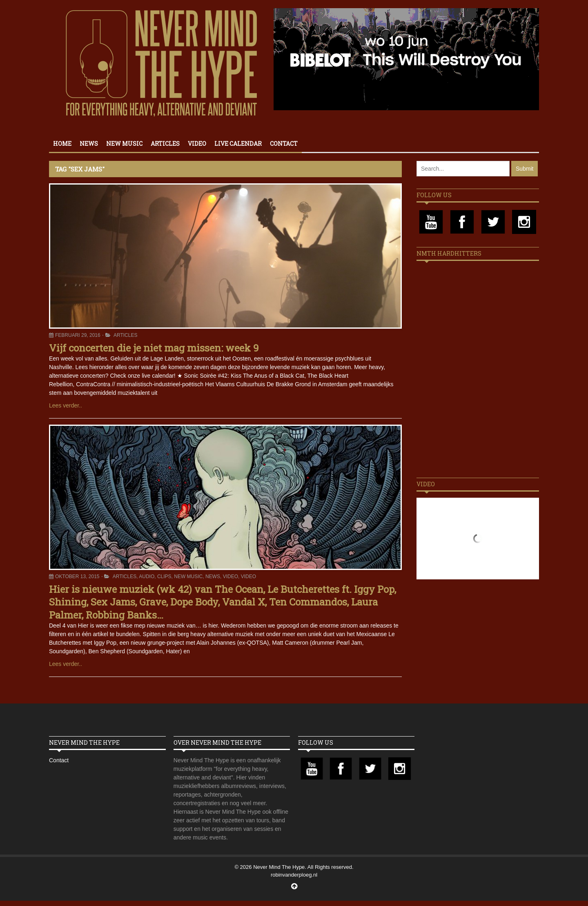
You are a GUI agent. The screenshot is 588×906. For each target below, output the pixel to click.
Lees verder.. (66, 405)
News (89, 144)
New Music (124, 144)
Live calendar (238, 144)
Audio (147, 577)
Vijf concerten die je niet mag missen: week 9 (154, 348)
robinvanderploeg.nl (294, 875)
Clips (164, 577)
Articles (165, 144)
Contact (284, 144)
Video (197, 144)
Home (62, 144)
